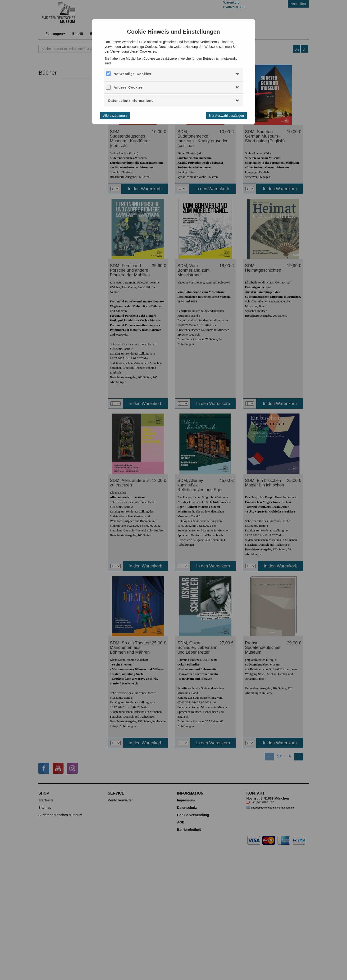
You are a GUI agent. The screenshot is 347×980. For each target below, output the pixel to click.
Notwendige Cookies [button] (132, 74)
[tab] (173, 74)
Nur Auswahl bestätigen (226, 116)
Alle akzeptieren (115, 116)
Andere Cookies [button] (128, 87)
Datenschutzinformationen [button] (132, 101)
